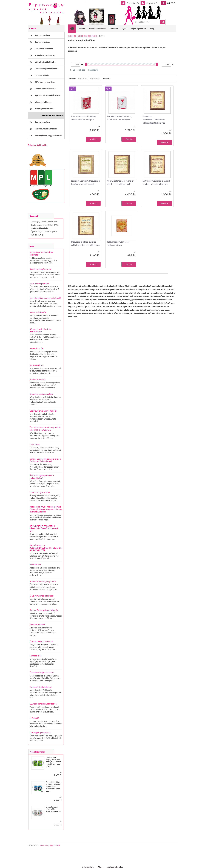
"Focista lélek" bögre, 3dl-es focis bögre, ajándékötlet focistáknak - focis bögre (53, 762)
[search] (163, 22)
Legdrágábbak (95, 78)
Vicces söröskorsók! (38, 312)
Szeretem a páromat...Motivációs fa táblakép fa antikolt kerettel (86, 182)
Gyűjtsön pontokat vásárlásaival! (44, 704)
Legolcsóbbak (83, 78)
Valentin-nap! (35, 565)
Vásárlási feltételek (97, 29)
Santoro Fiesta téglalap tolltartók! (44, 610)
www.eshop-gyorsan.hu (50, 845)
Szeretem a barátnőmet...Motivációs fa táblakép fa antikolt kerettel (154, 120)
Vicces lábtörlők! (37, 348)
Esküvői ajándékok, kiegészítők (43, 581)
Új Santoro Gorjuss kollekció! (42, 673)
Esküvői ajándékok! (38, 379)
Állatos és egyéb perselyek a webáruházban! (42, 477)
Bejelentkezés (133, 3)
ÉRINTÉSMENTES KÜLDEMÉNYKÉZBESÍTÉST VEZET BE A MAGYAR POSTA (46, 548)
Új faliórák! (34, 718)
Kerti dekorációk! (37, 365)
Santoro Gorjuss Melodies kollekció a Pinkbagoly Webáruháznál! (45, 460)
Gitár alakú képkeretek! (39, 284)
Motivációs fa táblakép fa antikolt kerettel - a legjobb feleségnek (156, 182)
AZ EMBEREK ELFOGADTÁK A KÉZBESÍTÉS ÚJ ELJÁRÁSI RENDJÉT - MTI (45, 529)
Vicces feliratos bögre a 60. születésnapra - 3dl (53, 809)
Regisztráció (151, 3)
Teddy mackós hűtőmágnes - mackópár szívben (119, 243)
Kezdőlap (72, 36)
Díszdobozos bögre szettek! (41, 394)
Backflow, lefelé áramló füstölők (43, 411)
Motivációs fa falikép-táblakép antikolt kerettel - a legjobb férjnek (85, 243)
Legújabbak (106, 78)
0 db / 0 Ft (171, 3)
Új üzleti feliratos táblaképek (42, 596)
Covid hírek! (35, 444)
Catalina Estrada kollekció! (41, 687)
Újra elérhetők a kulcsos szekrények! (45, 298)
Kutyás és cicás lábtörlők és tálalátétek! (41, 253)
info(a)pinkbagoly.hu (40, 228)
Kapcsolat (114, 29)
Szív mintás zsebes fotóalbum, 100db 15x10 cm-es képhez (84, 118)
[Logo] (46, 8)
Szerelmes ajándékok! (88, 36)
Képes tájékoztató (139, 29)
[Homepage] (74, 29)
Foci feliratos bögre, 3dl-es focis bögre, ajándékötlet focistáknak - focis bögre (54, 787)
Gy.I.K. (124, 29)
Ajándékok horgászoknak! (41, 269)
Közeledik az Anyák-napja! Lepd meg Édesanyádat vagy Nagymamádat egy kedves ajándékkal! (46, 509)
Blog (152, 29)
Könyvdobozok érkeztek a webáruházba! (41, 330)
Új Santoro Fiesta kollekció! (41, 641)
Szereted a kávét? (37, 625)
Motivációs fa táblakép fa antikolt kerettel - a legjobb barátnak (121, 182)
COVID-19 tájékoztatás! (40, 492)
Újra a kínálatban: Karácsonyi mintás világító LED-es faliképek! (45, 429)
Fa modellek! (35, 656)
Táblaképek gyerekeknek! (40, 733)
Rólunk (82, 29)
